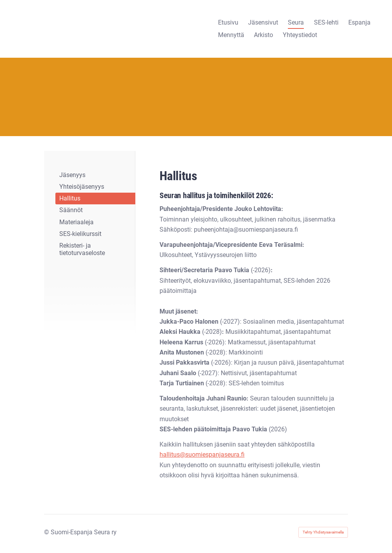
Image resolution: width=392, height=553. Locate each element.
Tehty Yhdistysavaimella (323, 532)
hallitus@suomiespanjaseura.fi (202, 455)
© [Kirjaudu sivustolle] (47, 532)
